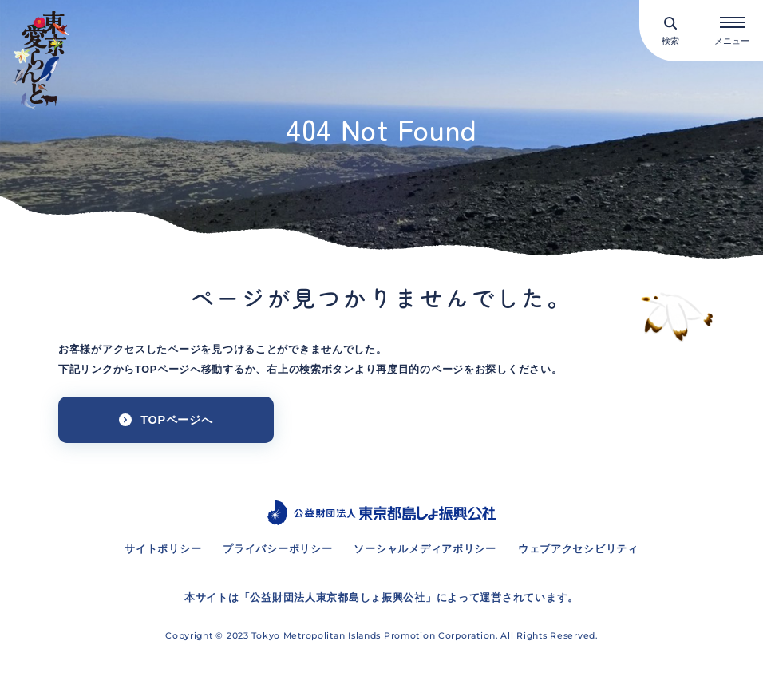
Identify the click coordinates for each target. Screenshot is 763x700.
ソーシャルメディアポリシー (425, 549)
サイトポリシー (163, 549)
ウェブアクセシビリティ (578, 549)
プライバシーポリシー (277, 549)
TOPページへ (176, 420)
